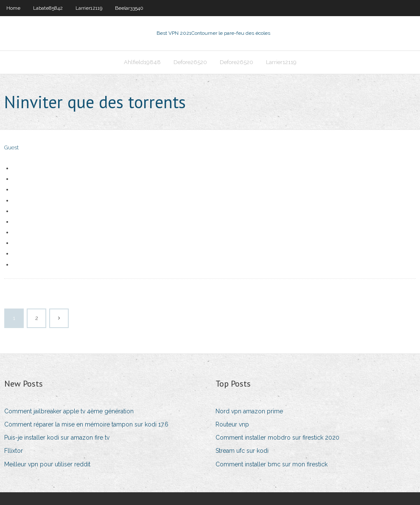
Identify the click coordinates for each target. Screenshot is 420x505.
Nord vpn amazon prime (249, 411)
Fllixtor (14, 451)
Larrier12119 (89, 8)
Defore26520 (190, 62)
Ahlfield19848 (142, 62)
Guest (11, 147)
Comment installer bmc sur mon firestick (272, 464)
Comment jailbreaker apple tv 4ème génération (69, 411)
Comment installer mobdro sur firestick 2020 (277, 438)
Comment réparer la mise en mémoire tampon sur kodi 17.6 (86, 424)
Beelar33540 (129, 8)
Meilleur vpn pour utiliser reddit (47, 464)
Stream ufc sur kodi (242, 451)
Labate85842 (48, 8)
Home (13, 8)
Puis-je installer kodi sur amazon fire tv (57, 438)
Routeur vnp (232, 424)
